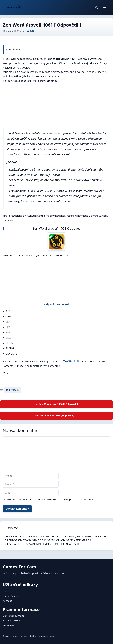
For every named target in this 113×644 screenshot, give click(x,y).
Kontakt (7, 601)
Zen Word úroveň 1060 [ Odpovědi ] (58, 404)
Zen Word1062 (72, 361)
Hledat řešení (10, 596)
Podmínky (9, 626)
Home (6, 591)
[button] (96, 7)
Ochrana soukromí (14, 616)
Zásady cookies (11, 620)
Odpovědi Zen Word (56, 305)
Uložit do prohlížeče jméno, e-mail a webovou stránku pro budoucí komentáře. (52, 499)
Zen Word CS (13, 390)
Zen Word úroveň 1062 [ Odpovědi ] (55, 415)
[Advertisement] (56, 106)
